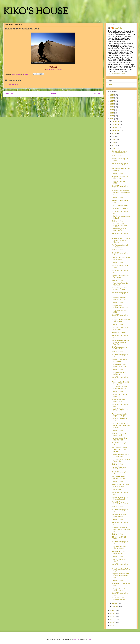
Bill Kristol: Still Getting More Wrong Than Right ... (121, 529)
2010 (112, 610)
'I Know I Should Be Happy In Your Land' (119, 225)
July (114, 136)
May (114, 142)
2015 (112, 107)
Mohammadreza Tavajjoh (54, 69)
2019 (112, 95)
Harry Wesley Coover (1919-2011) (119, 230)
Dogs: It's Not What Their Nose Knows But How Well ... (120, 576)
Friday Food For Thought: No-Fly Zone (120, 383)
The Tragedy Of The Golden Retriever (119, 589)
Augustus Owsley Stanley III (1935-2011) (120, 439)
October (115, 128)
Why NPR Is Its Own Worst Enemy (119, 516)
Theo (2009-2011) (118, 489)
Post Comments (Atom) (57, 99)
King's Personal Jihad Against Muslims (119, 548)
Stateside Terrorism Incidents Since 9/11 (119, 552)
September (116, 130)
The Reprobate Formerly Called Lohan (120, 246)
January (115, 607)
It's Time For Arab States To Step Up (120, 276)
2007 (112, 619)
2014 (112, 110)
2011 (112, 119)
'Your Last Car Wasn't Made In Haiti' (119, 434)
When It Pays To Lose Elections (119, 396)
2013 (112, 113)
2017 (112, 101)
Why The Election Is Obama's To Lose (119, 478)
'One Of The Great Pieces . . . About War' (121, 455)
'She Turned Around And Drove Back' (120, 348)
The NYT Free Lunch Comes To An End (119, 365)
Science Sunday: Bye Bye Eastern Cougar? (121, 498)
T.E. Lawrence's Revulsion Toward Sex (121, 460)
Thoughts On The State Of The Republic (121, 321)
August (115, 133)
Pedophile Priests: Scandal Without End (120, 503)
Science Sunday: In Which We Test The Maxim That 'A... (121, 240)
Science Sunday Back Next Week (119, 361)
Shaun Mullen (118, 28)
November (116, 124)
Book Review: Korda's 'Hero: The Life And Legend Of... (119, 450)
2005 (112, 625)
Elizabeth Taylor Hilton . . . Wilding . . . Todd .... (121, 289)
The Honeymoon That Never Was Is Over (119, 388)
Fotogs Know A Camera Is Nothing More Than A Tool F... (121, 342)
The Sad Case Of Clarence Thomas (119, 599)
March (114, 148)
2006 (112, 622)
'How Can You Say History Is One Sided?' (121, 259)
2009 (112, 613)
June (114, 139)
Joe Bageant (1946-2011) (120, 208)
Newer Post (10, 94)
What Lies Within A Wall (120, 205)
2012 (112, 116)
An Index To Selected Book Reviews (119, 468)
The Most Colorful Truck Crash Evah (120, 329)
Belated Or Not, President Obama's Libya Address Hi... (121, 193)
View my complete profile (116, 74)
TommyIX (76, 640)
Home (53, 94)
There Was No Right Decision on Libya (119, 298)
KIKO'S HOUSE (36, 12)
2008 (112, 616)
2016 (112, 104)
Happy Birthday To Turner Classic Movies (120, 485)
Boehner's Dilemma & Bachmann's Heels (119, 152)
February (115, 603)
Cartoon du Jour (117, 156)
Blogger (90, 640)
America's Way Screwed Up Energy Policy (120, 410)
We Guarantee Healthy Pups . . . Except (120, 415)
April (114, 145)
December (116, 121)
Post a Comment (13, 84)
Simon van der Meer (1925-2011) (119, 400)
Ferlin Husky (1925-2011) (120, 332)
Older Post (97, 94)
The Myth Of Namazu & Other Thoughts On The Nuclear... (121, 425)
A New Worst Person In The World (120, 284)
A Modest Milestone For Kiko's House (120, 177)
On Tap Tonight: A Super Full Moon (120, 373)
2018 (112, 98)
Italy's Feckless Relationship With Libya (121, 306)
